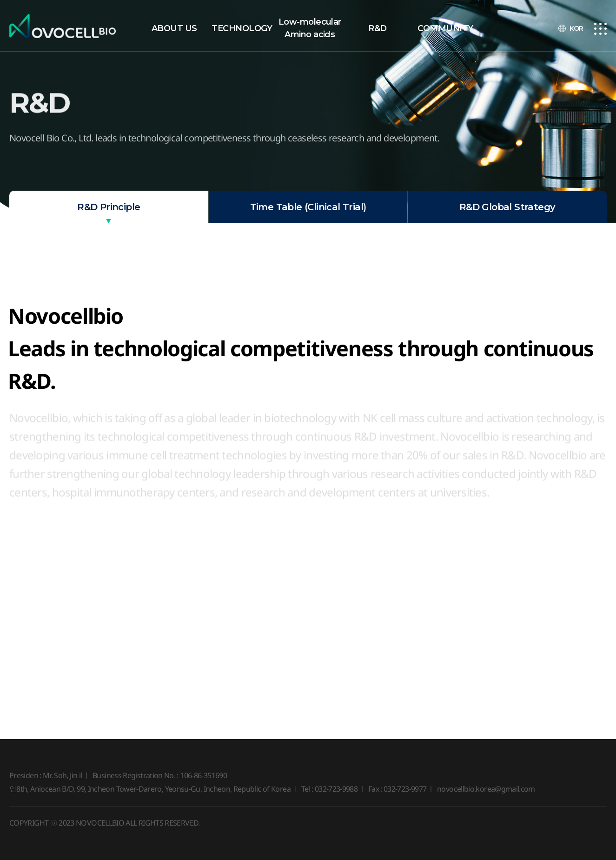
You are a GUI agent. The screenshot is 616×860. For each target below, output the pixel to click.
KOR (576, 28)
